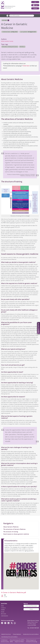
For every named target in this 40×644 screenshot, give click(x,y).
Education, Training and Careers (10, 47)
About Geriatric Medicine (11, 527)
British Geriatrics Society (7, 41)
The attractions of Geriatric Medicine (15, 529)
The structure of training (11, 532)
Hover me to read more (8, 20)
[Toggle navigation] (37, 13)
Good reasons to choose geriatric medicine (16, 534)
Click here (26, 66)
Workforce (22, 47)
